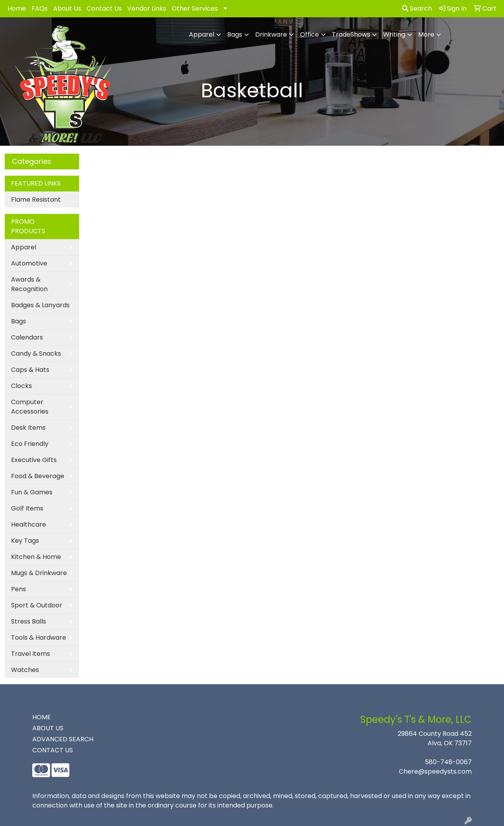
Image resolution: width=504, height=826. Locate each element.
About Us (67, 8)
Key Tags (25, 541)
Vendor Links (147, 8)
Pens (19, 589)
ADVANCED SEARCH (63, 739)
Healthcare (29, 524)
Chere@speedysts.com (435, 771)
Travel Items (31, 654)
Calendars (27, 337)
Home (17, 8)
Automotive (29, 263)
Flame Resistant (36, 200)
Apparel (202, 34)
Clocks (21, 386)
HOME (42, 717)
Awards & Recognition (29, 284)
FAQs (40, 8)
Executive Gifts (34, 460)
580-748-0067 (448, 762)
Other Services (195, 8)
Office (309, 34)
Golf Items (27, 508)
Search (417, 8)
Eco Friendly (30, 444)
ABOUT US (48, 728)
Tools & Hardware (39, 638)
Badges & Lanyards (40, 305)
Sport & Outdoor (37, 605)
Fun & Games (32, 492)
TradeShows (351, 34)
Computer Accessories (30, 407)
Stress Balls (29, 621)
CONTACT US (53, 750)
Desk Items (28, 428)
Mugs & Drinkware (39, 573)
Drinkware (271, 34)
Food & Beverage (38, 476)
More (426, 34)
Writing (394, 34)
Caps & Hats (30, 370)
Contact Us (104, 8)
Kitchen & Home (36, 557)
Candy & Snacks (36, 354)
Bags (235, 34)
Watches (25, 670)
